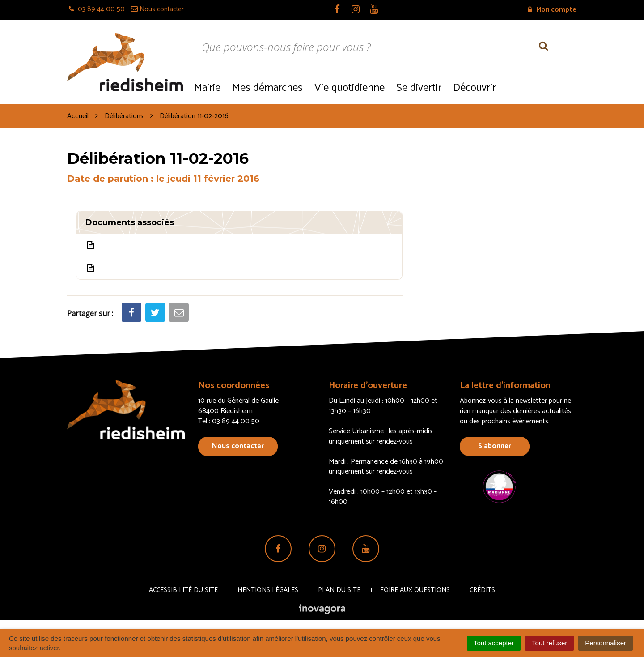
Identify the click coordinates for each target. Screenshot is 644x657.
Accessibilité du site (183, 590)
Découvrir (475, 88)
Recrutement (539, 87)
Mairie (207, 88)
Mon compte (552, 10)
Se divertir (419, 88)
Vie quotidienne (350, 88)
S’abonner (495, 446)
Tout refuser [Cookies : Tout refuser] (549, 643)
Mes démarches (267, 88)
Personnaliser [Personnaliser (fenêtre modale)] (606, 643)
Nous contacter (238, 446)
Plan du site (339, 590)
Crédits (482, 590)
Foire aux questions (415, 590)
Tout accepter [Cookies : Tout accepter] (494, 643)
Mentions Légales (268, 590)
